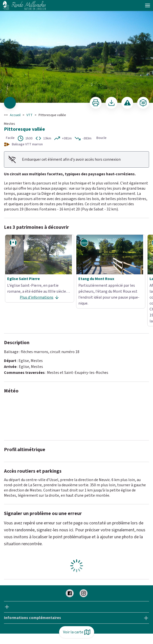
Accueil (15, 115)
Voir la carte (77, 632)
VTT (30, 115)
